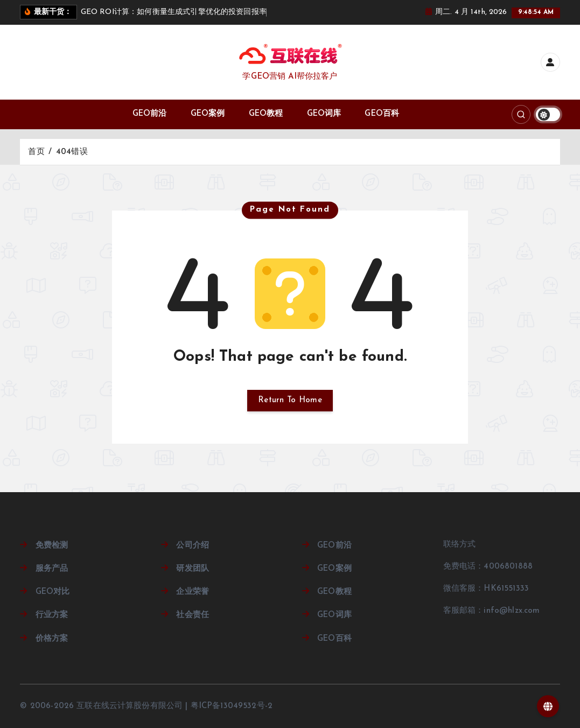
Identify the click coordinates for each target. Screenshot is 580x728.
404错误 (72, 152)
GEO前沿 (150, 114)
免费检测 (52, 546)
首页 (36, 152)
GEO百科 (382, 114)
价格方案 (52, 639)
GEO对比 (53, 592)
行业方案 (52, 615)
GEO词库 (324, 114)
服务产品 (52, 569)
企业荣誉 (193, 592)
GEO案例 (208, 114)
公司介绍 (193, 546)
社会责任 (193, 615)
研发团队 (193, 569)
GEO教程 (266, 114)
